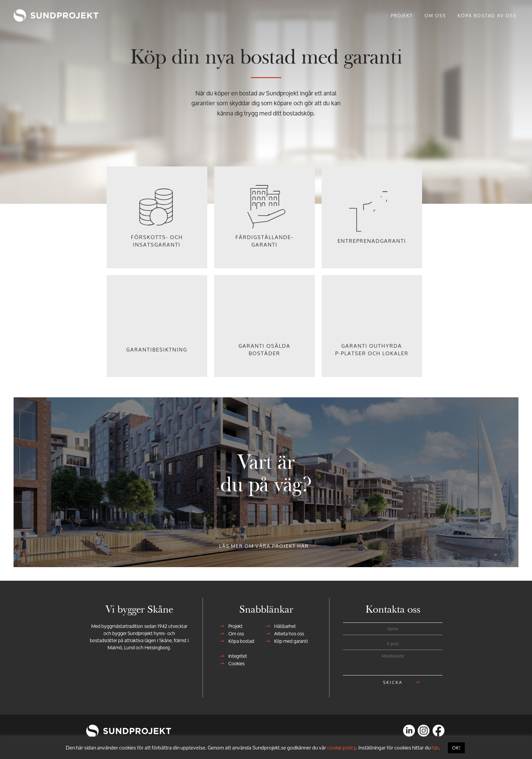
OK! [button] (456, 748)
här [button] (435, 748)
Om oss (234, 634)
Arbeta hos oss (287, 634)
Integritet (236, 656)
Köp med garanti (289, 641)
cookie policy (341, 748)
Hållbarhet (283, 626)
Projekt (233, 626)
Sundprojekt (33, 15)
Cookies (234, 663)
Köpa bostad (239, 641)
